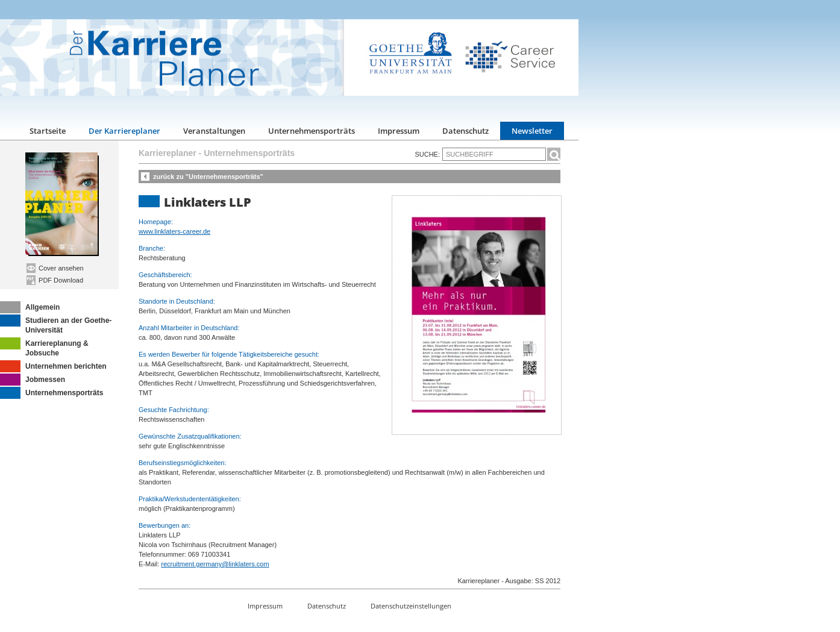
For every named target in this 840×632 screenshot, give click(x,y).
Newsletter (532, 131)
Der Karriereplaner (124, 131)
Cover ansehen (55, 268)
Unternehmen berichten (53, 366)
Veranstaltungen (214, 131)
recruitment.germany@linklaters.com (215, 564)
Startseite (48, 131)
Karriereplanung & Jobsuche (44, 347)
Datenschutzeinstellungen (411, 606)
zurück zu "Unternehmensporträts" (208, 177)
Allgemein (30, 307)
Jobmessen (33, 380)
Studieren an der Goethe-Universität (56, 324)
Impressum (399, 131)
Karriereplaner (168, 153)
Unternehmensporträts (312, 131)
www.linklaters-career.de (174, 231)
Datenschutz (465, 131)
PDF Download (55, 280)
